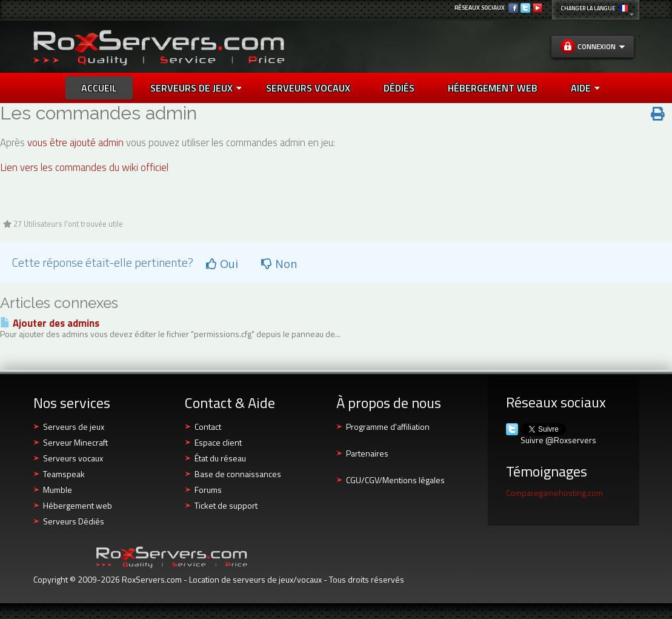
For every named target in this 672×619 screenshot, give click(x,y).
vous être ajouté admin (75, 142)
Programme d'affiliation (388, 427)
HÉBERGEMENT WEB (493, 88)
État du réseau (220, 458)
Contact (208, 427)
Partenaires (367, 453)
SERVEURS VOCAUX (308, 88)
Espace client (218, 442)
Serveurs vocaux (73, 458)
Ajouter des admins (50, 323)
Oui (222, 264)
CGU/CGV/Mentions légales (395, 480)
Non (279, 264)
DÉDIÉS (399, 88)
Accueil (99, 88)
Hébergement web (78, 505)
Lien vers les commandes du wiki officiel (84, 167)
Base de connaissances (238, 474)
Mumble (58, 490)
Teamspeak (64, 474)
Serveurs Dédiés (74, 521)
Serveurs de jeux (196, 88)
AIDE (585, 88)
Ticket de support (226, 505)
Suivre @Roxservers (558, 440)
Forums (208, 490)
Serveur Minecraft (75, 442)
